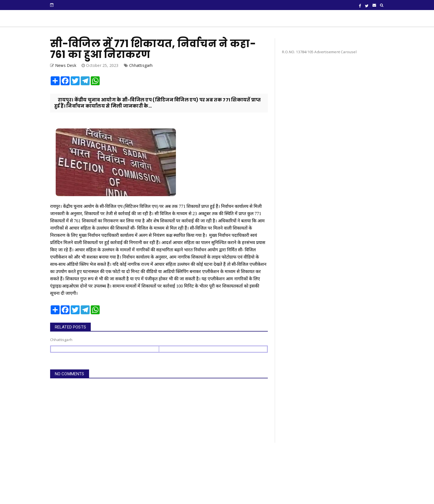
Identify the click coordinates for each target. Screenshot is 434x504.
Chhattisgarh (141, 65)
